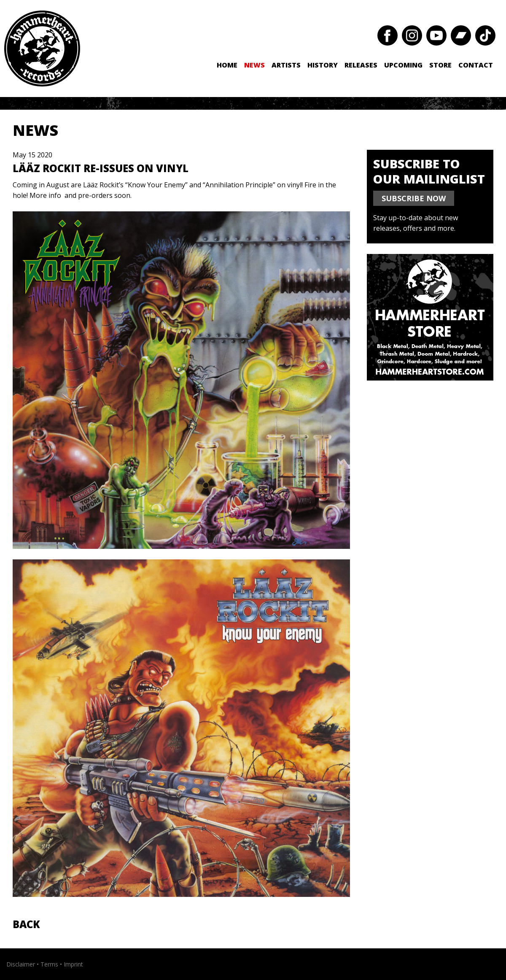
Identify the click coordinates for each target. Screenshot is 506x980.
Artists (286, 65)
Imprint (73, 964)
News (254, 65)
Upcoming (403, 65)
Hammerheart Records (42, 49)
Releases (361, 65)
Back (26, 924)
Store (440, 65)
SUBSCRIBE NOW (414, 198)
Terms (49, 964)
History (323, 65)
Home (227, 65)
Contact (476, 65)
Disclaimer (21, 964)
